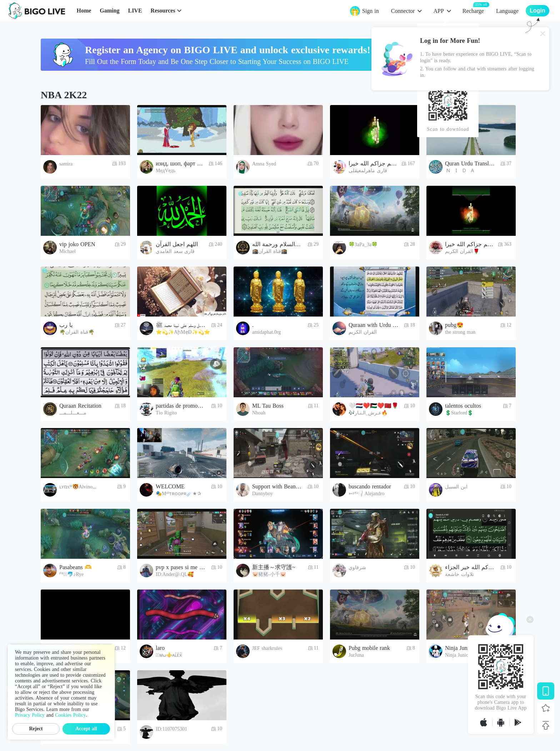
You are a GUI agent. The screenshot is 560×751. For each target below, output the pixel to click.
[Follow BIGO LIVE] (546, 708)
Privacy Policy (30, 715)
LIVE (135, 11)
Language (507, 11)
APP (438, 11)
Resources (163, 11)
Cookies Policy (70, 715)
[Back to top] (546, 725)
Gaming (109, 11)
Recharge (473, 11)
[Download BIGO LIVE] (546, 691)
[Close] (543, 34)
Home (84, 11)
